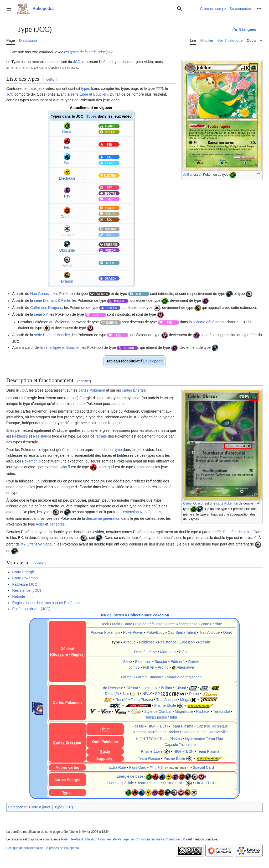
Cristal (181, 688)
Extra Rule (117, 767)
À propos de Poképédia (62, 848)
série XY (41, 314)
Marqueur (168, 652)
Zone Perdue (211, 624)
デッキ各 (157, 767)
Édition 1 (178, 662)
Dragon (67, 281)
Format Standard (150, 677)
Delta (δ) (112, 694)
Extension (143, 662)
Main (116, 624)
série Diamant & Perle (52, 301)
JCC (77, 62)
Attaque (129, 642)
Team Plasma (142, 700)
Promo (163, 667)
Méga (185, 700)
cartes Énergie (134, 390)
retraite (101, 436)
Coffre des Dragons (46, 308)
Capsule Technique (212, 726)
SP (157, 694)
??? (159, 89)
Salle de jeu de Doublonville (205, 732)
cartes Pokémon (92, 390)
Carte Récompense (182, 624)
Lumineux (150, 688)
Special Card (203, 767)
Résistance (42, 436)
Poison (140, 467)
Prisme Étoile (165, 705)
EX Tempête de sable (234, 532)
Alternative (185, 667)
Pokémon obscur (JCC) (31, 609)
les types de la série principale (89, 52)
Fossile (138, 726)
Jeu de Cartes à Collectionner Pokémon (134, 615)
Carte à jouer (40, 807)
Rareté (194, 662)
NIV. (147, 694)
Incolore (67, 235)
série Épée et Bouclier (88, 94)
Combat (67, 217)
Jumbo (134, 667)
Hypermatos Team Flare (205, 739)
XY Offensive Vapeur (38, 544)
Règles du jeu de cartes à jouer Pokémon (46, 603)
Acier (40, 524)
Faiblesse (20, 436)
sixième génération (208, 322)
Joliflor (188, 175)
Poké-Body (155, 632)
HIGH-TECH (158, 726)
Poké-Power (133, 632)
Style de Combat (158, 711)
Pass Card (138, 767)
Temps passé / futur (161, 717)
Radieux (203, 711)
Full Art (149, 667)
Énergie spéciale (120, 783)
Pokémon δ (31, 461)
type (117, 62)
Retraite (19, 596)
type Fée (250, 335)
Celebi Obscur (193, 503)
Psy (67, 196)
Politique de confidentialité (25, 848)
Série (128, 662)
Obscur (132, 688)
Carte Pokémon (25, 578)
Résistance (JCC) (27, 590)
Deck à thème (145, 652)
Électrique (67, 178)
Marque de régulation (184, 677)
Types (92, 116)
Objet (227, 632)
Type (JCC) (64, 807)
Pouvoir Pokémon (105, 632)
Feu (67, 147)
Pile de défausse (149, 624)
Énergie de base (130, 777)
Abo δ (65, 467)
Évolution (187, 642)
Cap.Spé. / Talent (182, 632)
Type (116, 642)
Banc (128, 624)
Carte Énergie (23, 572)
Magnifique (184, 711)
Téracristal (221, 711)
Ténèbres (57, 524)
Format (127, 677)
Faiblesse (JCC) (25, 584)
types (86, 89)
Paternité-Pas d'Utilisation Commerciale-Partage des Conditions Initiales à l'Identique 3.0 (123, 839)
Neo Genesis (41, 294)
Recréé (121, 700)
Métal (67, 266)
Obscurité (67, 250)
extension (131, 512)
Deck (105, 624)
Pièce (184, 652)
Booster (161, 662)
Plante (67, 132)
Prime (194, 694)
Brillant (166, 688)
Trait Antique (209, 632)
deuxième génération (103, 518)
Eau (67, 163)
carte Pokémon (227, 503)
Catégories (17, 807)
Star (126, 694)
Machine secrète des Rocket (156, 732)
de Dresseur (113, 688)
